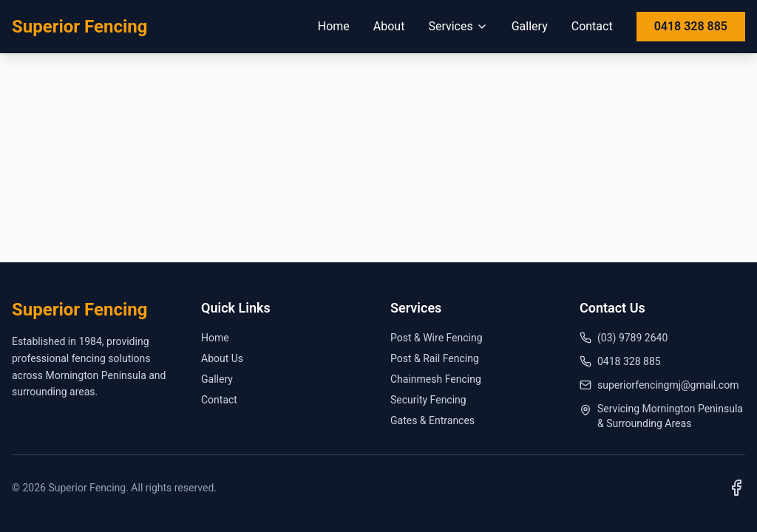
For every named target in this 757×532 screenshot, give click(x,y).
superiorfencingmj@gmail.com (659, 385)
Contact (592, 26)
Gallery (530, 26)
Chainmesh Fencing (436, 379)
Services (458, 26)
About (389, 26)
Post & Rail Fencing (435, 358)
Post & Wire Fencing (437, 338)
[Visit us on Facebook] (736, 488)
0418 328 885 (691, 26)
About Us (222, 358)
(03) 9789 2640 (624, 338)
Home (334, 26)
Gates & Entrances (432, 420)
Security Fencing (428, 400)
